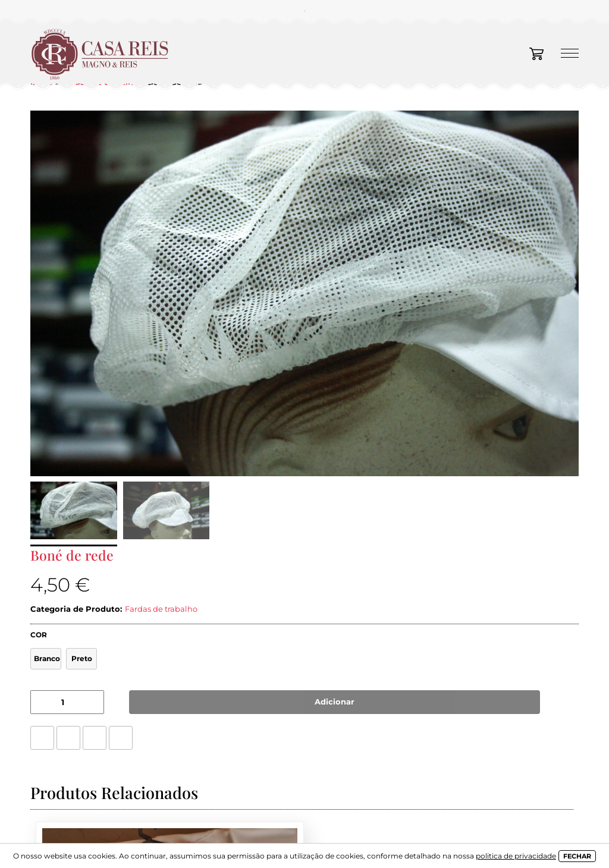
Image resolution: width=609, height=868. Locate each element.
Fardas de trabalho (161, 609)
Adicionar (335, 702)
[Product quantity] (67, 702)
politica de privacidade (516, 856)
